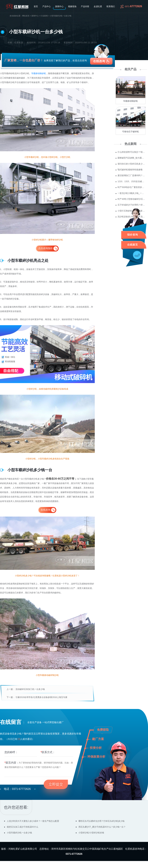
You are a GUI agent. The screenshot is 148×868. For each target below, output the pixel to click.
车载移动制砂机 (39, 73)
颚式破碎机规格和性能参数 (130, 170)
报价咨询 (132, 235)
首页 (36, 6)
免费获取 (103, 730)
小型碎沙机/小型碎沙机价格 (91, 833)
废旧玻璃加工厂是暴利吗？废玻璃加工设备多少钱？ (132, 175)
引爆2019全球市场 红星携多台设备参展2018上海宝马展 (41, 697)
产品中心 (47, 6)
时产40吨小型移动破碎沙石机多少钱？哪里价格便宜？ (132, 199)
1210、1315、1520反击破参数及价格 (132, 181)
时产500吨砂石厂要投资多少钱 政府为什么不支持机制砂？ (132, 187)
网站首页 (26, 16)
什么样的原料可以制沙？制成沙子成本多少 (132, 152)
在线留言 (132, 245)
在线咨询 (99, 61)
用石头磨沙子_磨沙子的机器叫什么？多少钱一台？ (102, 827)
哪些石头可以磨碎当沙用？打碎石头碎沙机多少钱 (101, 821)
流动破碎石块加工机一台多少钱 (30, 689)
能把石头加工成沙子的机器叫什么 (23, 827)
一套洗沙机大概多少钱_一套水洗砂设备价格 (132, 193)
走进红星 (98, 6)
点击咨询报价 (46, 248)
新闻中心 (59, 6)
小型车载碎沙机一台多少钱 (19, 833)
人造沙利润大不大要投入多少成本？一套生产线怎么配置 (33, 821)
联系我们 (111, 6)
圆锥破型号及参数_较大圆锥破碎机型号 (132, 158)
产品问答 (85, 6)
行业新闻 (44, 16)
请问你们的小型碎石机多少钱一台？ (132, 164)
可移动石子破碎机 (131, 132)
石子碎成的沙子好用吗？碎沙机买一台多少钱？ (132, 205)
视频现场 (72, 6)
